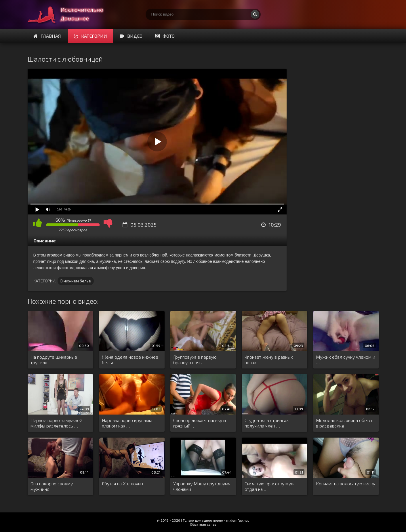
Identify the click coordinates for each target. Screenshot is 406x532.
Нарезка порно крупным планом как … (127, 423)
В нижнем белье (76, 281)
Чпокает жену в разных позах (269, 360)
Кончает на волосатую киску (346, 483)
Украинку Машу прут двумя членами (202, 486)
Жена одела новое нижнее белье (130, 360)
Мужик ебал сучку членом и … (346, 360)
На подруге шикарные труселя (54, 360)
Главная (47, 36)
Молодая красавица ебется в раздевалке (345, 423)
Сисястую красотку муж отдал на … (270, 486)
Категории (90, 36)
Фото (165, 36)
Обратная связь (203, 524)
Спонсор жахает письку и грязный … (200, 423)
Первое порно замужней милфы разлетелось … (56, 423)
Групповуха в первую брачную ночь (195, 360)
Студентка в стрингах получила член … (267, 423)
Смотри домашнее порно (71, 14)
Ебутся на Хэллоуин (122, 483)
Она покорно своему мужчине (52, 486)
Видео (131, 36)
